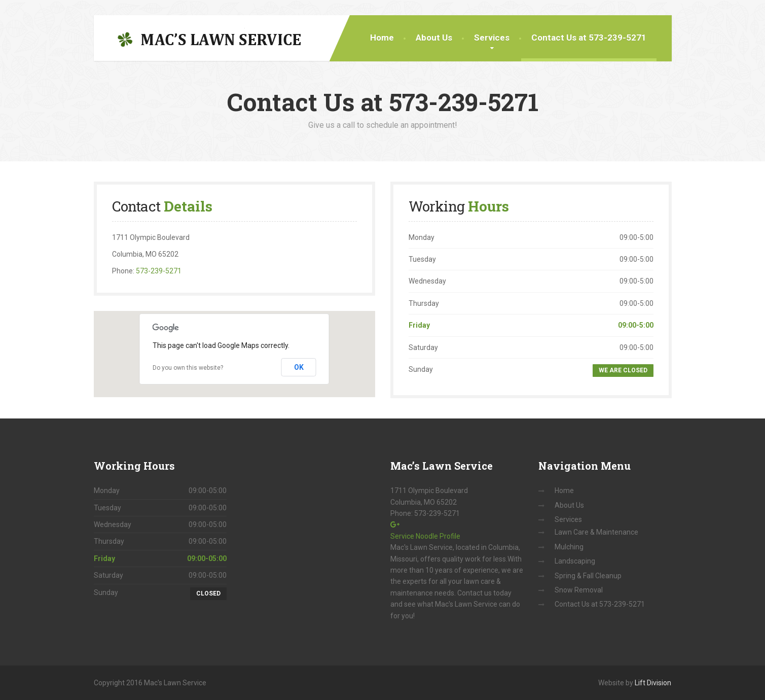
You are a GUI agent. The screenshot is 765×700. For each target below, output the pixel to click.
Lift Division (653, 683)
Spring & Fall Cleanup (588, 576)
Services (492, 38)
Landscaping (575, 561)
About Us (434, 38)
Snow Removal (579, 590)
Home (382, 38)
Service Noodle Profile (425, 536)
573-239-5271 (159, 271)
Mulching (569, 547)
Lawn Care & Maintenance (596, 532)
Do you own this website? (188, 368)
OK (299, 367)
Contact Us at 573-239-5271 (589, 38)
